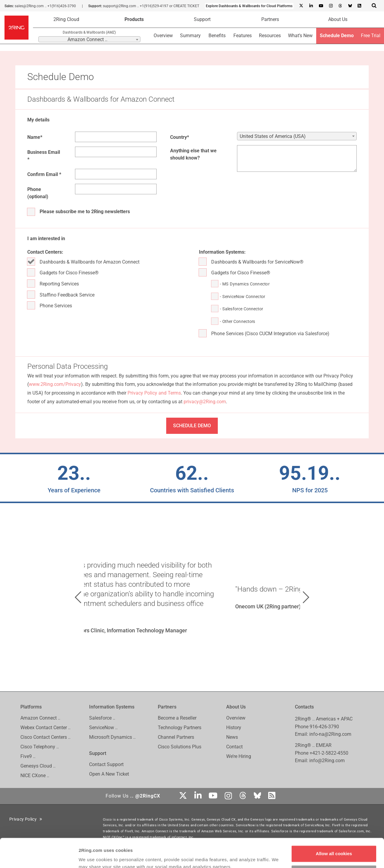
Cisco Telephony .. (40, 747)
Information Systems (112, 707)
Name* (35, 137)
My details (38, 120)
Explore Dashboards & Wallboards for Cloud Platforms (249, 6)
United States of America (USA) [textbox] (273, 136)
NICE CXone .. (35, 776)
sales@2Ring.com (29, 6)
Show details (93, 856)
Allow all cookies (334, 826)
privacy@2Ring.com (205, 402)
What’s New (300, 36)
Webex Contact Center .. (45, 728)
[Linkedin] (311, 6)
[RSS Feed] (359, 6)
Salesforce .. (102, 718)
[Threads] (340, 6)
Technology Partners (180, 728)
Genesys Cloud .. (38, 766)
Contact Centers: (45, 252)
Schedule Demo (337, 36)
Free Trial (371, 36)
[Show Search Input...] (374, 5)
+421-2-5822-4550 (329, 753)
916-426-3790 (324, 727)
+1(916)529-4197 (154, 6)
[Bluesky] (350, 6)
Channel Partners (176, 737)
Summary (190, 36)
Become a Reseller (177, 718)
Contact (234, 747)
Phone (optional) (38, 193)
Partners (270, 19)
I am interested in (46, 239)
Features (243, 36)
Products (134, 19)
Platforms (31, 707)
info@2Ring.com (327, 761)
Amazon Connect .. (40, 718)
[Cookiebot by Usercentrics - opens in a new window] (39, 856)
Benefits (217, 36)
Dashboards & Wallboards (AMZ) (89, 32)
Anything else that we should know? (193, 154)
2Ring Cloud (66, 19)
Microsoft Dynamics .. (112, 737)
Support (202, 19)
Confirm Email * (44, 174)
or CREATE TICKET (184, 6)
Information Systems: (222, 252)
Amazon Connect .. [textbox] (87, 39)
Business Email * (44, 156)
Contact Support (106, 764)
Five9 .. (28, 756)
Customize (334, 846)
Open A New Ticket (109, 774)
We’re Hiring (239, 756)
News (232, 737)
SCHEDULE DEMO (192, 426)
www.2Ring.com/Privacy (55, 384)
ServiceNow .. (103, 728)
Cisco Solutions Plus (180, 747)
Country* (180, 137)
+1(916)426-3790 (62, 6)
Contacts (304, 707)
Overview (163, 36)
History (234, 728)
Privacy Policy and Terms (154, 393)
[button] (78, 597)
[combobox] (89, 39)
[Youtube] (321, 6)
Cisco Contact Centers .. (45, 737)
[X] (301, 6)
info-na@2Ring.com (330, 734)
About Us (338, 19)
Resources (270, 36)
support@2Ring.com (120, 6)
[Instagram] (331, 6)
